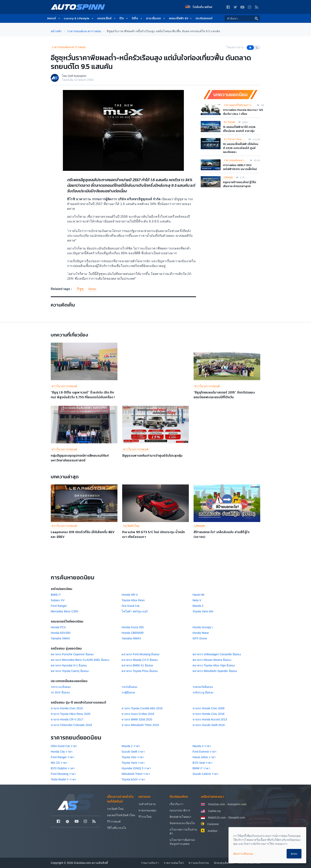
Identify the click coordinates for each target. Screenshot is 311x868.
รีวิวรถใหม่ (145, 817)
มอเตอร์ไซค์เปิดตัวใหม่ (121, 815)
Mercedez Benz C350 (64, 611)
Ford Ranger (59, 606)
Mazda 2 (198, 606)
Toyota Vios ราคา (133, 757)
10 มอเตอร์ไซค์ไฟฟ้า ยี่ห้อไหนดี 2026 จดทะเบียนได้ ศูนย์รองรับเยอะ (241, 148)
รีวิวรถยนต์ (114, 822)
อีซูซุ (80, 289)
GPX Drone (200, 638)
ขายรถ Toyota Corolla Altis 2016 (142, 708)
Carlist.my (214, 811)
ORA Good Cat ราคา (64, 746)
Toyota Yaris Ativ (203, 611)
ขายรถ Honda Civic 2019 (67, 708)
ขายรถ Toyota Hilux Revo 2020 (71, 714)
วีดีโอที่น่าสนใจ (117, 828)
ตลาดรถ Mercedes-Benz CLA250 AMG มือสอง (80, 660)
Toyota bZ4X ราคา (133, 779)
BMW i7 (56, 595)
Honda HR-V (130, 595)
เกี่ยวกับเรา (176, 804)
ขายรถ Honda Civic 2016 (209, 714)
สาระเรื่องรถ (156, 18)
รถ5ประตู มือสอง (203, 692)
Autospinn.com (237, 804)
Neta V (197, 600)
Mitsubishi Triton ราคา (136, 774)
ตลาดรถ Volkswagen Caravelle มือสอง (217, 654)
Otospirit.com (237, 818)
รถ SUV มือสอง (60, 692)
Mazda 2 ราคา (131, 746)
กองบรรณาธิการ (180, 810)
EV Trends (229, 122)
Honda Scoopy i (203, 627)
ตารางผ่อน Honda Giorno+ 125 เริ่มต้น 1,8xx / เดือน (243, 112)
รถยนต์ (54, 18)
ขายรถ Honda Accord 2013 (210, 719)
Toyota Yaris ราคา (133, 763)
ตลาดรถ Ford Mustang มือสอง (141, 654)
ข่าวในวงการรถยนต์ (64, 386)
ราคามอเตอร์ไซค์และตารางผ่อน (239, 105)
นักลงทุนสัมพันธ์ (224, 863)
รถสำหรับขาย (147, 804)
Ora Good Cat (131, 606)
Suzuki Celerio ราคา (206, 774)
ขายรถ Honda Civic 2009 (209, 708)
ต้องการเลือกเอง (243, 854)
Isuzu (92, 289)
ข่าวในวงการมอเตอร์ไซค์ (235, 139)
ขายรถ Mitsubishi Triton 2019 (140, 725)
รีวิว (124, 18)
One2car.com (216, 804)
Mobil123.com (217, 818)
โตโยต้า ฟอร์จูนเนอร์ (135, 611)
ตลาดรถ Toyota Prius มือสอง (140, 671)
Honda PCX (58, 627)
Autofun (213, 831)
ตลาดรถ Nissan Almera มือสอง (212, 660)
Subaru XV (58, 600)
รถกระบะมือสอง (61, 687)
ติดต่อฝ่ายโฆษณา (180, 817)
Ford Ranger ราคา (63, 757)
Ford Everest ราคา (204, 752)
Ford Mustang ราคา (63, 774)
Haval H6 (198, 595)
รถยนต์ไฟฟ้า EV (181, 18)
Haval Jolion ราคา (204, 757)
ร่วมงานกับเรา (150, 863)
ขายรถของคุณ (147, 810)
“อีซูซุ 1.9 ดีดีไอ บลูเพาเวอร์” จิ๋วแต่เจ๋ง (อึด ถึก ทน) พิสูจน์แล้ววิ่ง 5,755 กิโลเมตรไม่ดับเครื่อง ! (83, 395)
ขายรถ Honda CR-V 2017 (67, 719)
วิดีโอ (137, 18)
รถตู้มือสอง (128, 692)
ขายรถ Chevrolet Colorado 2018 (71, 725)
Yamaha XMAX (60, 638)
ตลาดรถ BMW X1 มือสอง (137, 665)
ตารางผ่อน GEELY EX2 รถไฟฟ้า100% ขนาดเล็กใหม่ (240, 167)
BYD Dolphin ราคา (63, 768)
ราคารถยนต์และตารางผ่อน (69, 47)
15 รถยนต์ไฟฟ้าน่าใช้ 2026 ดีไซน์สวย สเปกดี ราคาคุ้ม (239, 129)
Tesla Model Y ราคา (63, 779)
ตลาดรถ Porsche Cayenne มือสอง (72, 654)
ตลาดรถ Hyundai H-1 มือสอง (69, 665)
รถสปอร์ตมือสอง (203, 687)
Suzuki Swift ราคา (133, 752)
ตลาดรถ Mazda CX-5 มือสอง (140, 660)
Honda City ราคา (62, 752)
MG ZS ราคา (59, 763)
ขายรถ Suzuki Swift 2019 (209, 725)
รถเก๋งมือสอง (129, 687)
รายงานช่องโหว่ (174, 863)
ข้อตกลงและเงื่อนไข (182, 823)
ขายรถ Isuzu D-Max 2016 (138, 714)
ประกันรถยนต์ (204, 18)
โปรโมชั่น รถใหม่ (199, 7)
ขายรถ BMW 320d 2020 (137, 719)
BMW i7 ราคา (201, 768)
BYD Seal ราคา (203, 763)
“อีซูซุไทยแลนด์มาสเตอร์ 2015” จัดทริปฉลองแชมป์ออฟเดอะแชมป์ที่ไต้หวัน (224, 395)
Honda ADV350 (61, 633)
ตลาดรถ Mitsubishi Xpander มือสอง (215, 671)
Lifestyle (228, 177)
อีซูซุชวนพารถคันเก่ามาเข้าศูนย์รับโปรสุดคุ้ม (152, 455)
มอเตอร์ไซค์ (107, 18)
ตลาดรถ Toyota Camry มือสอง (70, 671)
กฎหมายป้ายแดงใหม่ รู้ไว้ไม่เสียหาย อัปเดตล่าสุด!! (239, 184)
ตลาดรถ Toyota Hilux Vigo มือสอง (214, 665)
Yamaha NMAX (131, 638)
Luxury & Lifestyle (79, 18)
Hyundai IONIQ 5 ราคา (136, 768)
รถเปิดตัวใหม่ (131, 526)
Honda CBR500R (133, 633)
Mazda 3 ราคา (202, 746)
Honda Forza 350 (133, 627)
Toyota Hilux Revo (133, 600)
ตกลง (294, 854)
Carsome (213, 824)
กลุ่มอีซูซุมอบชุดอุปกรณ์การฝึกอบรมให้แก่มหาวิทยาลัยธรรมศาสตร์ (80, 458)
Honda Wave (201, 633)
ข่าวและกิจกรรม (199, 863)
